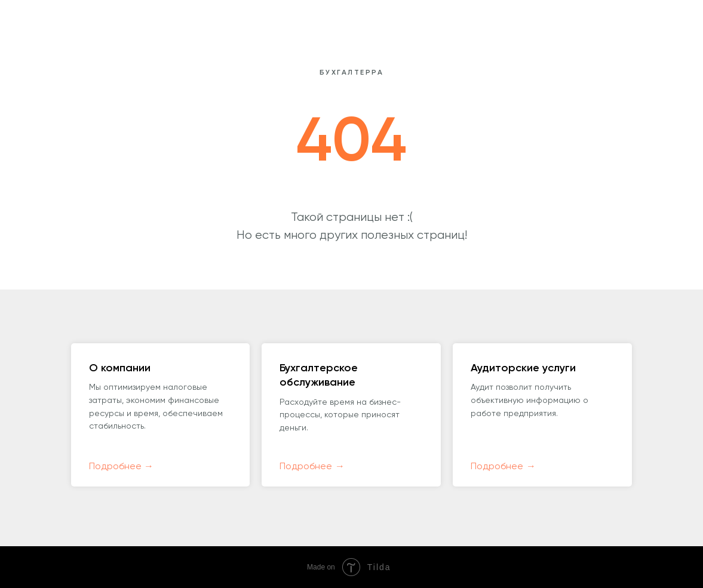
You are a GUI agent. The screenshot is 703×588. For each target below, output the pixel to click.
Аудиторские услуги (523, 368)
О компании (120, 368)
